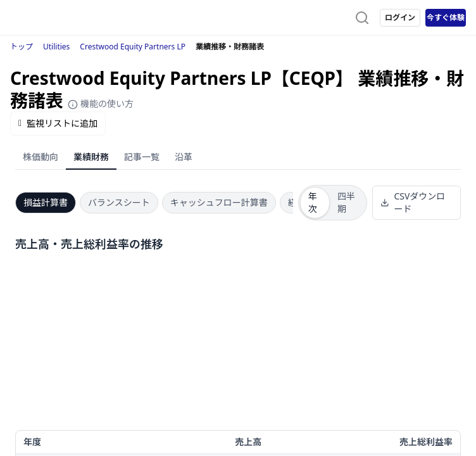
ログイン (400, 17)
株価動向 (41, 157)
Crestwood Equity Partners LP (133, 47)
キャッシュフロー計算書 (219, 202)
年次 (313, 202)
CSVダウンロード (413, 202)
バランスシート (119, 202)
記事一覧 (142, 157)
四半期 (346, 202)
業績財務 (91, 157)
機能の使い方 (101, 104)
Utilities (56, 47)
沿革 (184, 157)
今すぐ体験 (446, 17)
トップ (22, 47)
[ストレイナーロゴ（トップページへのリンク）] (61, 18)
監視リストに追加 (58, 123)
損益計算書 (46, 202)
